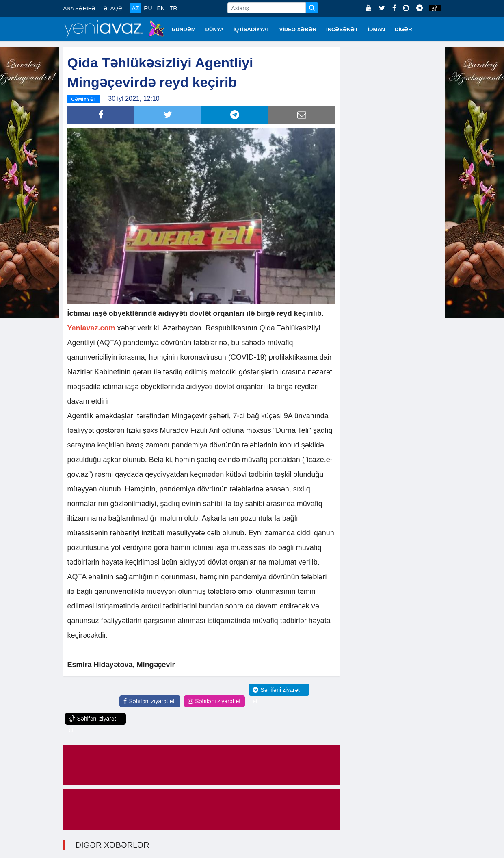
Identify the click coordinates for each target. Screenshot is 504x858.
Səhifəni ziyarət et (149, 701)
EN (161, 8)
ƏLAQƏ (113, 8)
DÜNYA (215, 29)
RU (148, 8)
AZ (136, 8)
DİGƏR (403, 29)
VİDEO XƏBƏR (298, 29)
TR (174, 8)
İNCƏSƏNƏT (342, 29)
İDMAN (376, 29)
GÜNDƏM (184, 29)
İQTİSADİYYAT (252, 29)
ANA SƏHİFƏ (79, 8)
